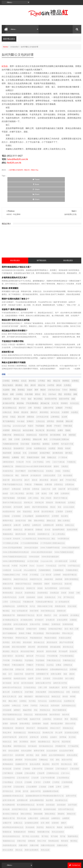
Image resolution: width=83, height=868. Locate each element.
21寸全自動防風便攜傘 (29, 523)
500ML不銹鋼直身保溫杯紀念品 (15, 537)
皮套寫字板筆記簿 (10, 717)
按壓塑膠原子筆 (42, 654)
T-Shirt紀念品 (51, 546)
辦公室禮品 (38, 379)
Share (29, 179)
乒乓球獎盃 (34, 555)
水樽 (30, 388)
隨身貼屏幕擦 (72, 510)
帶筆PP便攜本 (8, 618)
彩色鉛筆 (73, 631)
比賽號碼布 (65, 473)
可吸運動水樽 (28, 582)
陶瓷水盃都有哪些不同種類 (14, 343)
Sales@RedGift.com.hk (18, 159)
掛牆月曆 (62, 469)
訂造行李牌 (7, 767)
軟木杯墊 (40, 785)
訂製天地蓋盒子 (62, 749)
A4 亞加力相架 (33, 541)
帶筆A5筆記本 (67, 613)
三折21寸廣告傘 (58, 442)
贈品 (49, 361)
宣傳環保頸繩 (68, 604)
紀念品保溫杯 (52, 731)
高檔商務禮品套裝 (10, 825)
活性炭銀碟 (7, 690)
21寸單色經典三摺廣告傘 (59, 419)
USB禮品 (19, 374)
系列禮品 (37, 388)
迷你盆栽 (6, 789)
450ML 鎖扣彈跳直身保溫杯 (42, 532)
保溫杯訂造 (31, 568)
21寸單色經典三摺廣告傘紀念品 (53, 523)
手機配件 (30, 645)
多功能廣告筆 (36, 455)
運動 (30, 501)
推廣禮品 (66, 361)
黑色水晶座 (45, 830)
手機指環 (6, 645)
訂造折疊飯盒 (8, 762)
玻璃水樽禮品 (25, 704)
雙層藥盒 (32, 812)
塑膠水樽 (25, 455)
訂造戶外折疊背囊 (48, 758)
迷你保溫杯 (61, 785)
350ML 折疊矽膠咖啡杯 (71, 528)
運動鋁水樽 (37, 419)
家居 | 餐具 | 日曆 (71, 609)
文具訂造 (55, 383)
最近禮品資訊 (15, 241)
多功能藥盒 (75, 595)
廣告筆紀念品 (68, 627)
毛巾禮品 (32, 681)
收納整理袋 (7, 658)
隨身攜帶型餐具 (59, 510)
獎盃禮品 (74, 699)
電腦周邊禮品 (73, 816)
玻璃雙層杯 (37, 704)
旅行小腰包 (70, 658)
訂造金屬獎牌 (32, 767)
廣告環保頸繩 (43, 627)
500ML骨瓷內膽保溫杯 (50, 537)
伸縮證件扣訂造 (36, 559)
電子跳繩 (54, 816)
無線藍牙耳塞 (35, 699)
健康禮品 (46, 424)
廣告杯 (59, 365)
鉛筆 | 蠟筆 (45, 803)
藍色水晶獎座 (35, 744)
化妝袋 (40, 577)
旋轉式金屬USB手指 (43, 663)
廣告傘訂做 (45, 383)
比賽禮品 (23, 681)
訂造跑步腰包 (19, 767)
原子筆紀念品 (69, 577)
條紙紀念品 (56, 676)
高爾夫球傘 (7, 415)
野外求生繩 (21, 798)
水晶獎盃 (52, 428)
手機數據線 (38, 464)
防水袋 (48, 510)
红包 (25, 433)
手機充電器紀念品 (54, 640)
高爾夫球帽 (34, 825)
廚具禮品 (6, 622)
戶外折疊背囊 (52, 636)
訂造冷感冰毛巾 (23, 758)
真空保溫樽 (18, 487)
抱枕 (4, 654)
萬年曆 (37, 492)
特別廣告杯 (58, 699)
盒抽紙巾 (54, 717)
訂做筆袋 (17, 749)
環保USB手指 (70, 704)
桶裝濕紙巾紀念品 (42, 676)
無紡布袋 (66, 695)
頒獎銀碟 (32, 821)
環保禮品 (21, 370)
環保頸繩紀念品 (20, 713)
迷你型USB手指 (51, 379)
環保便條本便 (8, 708)
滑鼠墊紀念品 (45, 690)
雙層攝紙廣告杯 (20, 812)
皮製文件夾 (23, 717)
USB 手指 (62, 546)
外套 (55, 595)
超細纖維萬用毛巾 (43, 496)
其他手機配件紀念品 (36, 451)
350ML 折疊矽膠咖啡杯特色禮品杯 (16, 532)
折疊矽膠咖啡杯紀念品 (59, 649)
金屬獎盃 (26, 505)
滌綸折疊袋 (27, 690)
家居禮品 (68, 374)
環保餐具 (64, 383)
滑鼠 (36, 690)
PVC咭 (28, 442)
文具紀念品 (40, 401)
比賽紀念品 (7, 392)
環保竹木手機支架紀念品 (12, 482)
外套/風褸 (29, 374)
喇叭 (17, 455)
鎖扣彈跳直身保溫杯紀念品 (13, 807)
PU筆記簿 (20, 442)
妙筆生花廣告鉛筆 (21, 604)
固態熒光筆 (61, 591)
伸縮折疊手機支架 (70, 555)
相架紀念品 (7, 722)
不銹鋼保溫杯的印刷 (10, 424)
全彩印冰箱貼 (65, 568)
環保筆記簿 (39, 482)
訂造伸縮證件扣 (9, 758)
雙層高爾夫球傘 (43, 812)
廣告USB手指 (17, 460)
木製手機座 (29, 672)
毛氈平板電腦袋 (9, 478)
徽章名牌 (30, 636)
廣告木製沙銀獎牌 (19, 627)
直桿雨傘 (63, 717)
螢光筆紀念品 (66, 744)
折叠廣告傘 (68, 645)
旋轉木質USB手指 (60, 663)
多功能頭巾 (39, 600)
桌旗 (20, 676)
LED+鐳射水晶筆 (61, 541)
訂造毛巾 (37, 762)
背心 (44, 374)
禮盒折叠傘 (7, 726)
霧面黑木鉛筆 (21, 514)
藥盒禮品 (46, 744)
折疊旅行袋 (20, 649)
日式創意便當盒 (30, 667)
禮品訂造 (57, 361)
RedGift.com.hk (14, 163)
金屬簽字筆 (7, 803)
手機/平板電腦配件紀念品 (12, 464)
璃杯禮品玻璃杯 (57, 704)
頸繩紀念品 (52, 437)
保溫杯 (30, 370)
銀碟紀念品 (70, 505)
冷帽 (78, 573)
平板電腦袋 (40, 406)
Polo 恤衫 (21, 401)
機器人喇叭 (13, 681)
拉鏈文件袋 (19, 654)
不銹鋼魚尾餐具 (72, 550)
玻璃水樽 (14, 704)
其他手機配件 (21, 451)
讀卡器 (26, 771)
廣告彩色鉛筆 (52, 622)
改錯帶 (31, 658)
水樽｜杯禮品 (33, 478)
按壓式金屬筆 (56, 654)
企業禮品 (75, 361)
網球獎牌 (19, 740)
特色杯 (68, 428)
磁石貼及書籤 (28, 410)
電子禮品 (45, 816)
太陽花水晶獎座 (49, 455)
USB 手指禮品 (38, 442)
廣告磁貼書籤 (55, 627)
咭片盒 (32, 586)
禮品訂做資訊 (8, 365)
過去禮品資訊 (68, 241)
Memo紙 (6, 546)
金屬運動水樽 (48, 505)
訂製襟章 (69, 492)
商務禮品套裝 (60, 586)
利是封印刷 (43, 415)
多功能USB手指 (9, 383)
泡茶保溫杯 (55, 685)
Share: (32, 546)
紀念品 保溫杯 (69, 487)
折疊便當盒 (59, 464)
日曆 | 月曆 (42, 667)
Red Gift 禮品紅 (48, 863)
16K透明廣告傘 (63, 519)
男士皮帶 (59, 713)
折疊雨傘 (36, 469)
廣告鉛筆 (40, 631)
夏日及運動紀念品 (10, 388)
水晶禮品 (75, 392)
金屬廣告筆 (7, 505)
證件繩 (18, 771)
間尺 (23, 437)
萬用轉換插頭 (8, 744)
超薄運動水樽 (22, 780)
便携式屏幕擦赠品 (71, 559)
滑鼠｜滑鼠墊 (46, 478)
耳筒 (52, 740)
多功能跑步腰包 (27, 600)
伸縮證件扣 (7, 559)
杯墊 (68, 672)
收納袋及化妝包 (20, 658)
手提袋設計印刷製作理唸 (13, 321)
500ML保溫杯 (34, 537)
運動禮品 (6, 437)
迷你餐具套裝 (58, 433)
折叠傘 (59, 645)
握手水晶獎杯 (73, 469)
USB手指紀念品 (74, 546)
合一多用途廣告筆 (62, 582)
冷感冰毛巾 (7, 379)
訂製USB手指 (37, 749)
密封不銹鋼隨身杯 (10, 613)
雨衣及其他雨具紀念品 (11, 816)
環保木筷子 (31, 708)
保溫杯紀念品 (32, 415)
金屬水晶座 (45, 798)
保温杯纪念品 (57, 564)
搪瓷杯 (72, 654)
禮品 (26, 365)
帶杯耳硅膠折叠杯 (53, 613)
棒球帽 (73, 676)
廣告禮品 (32, 361)
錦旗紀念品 (18, 510)
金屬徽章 (59, 388)
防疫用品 (40, 807)
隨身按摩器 (69, 807)
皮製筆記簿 (34, 717)
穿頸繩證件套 (60, 726)
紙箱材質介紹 (8, 332)
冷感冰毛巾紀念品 (10, 577)
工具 (59, 455)
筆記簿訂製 (40, 410)
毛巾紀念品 (42, 681)
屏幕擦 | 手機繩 (25, 613)
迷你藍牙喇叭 (45, 433)
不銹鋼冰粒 (71, 442)
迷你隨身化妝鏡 (50, 789)
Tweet (14, 179)
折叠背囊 (48, 464)
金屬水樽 (17, 505)
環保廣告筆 (20, 708)
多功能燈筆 (64, 595)
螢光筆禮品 (51, 410)
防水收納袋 (30, 807)
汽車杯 (26, 685)
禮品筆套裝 (66, 722)
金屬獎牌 (66, 798)
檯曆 (57, 473)
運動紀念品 (51, 501)
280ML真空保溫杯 (31, 528)
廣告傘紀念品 (39, 622)
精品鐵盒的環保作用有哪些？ (15, 311)
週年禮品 (69, 433)
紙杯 (19, 492)
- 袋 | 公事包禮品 (58, 514)
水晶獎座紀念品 (40, 428)
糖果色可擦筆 (39, 731)
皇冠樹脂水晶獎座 (71, 713)
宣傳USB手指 (35, 604)
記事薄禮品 (26, 419)
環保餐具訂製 (48, 713)
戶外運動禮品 (17, 640)
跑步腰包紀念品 (61, 780)
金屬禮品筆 (37, 505)
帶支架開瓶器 (38, 613)
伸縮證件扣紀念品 (21, 559)
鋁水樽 (64, 397)
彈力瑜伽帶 (63, 631)
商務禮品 (73, 370)
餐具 (46, 419)
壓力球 (39, 595)
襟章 (76, 744)
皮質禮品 (44, 717)
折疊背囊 (26, 469)
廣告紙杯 (54, 460)
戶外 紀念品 (40, 636)
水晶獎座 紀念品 (55, 681)
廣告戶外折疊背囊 (66, 622)
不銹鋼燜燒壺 (58, 550)
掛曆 (54, 469)
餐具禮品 (74, 821)
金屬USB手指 (48, 388)
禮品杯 (5, 374)
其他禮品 (49, 451)
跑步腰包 (65, 496)
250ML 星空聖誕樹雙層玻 (12, 528)
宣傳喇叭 (46, 604)
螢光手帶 (55, 744)
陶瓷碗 (60, 807)
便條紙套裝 (38, 564)
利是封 (31, 406)
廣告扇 (35, 460)
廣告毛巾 (22, 388)
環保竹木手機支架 (60, 478)
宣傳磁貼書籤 (8, 609)
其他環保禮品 (43, 573)
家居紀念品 (7, 428)
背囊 (10, 419)
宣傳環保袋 (56, 604)
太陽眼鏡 (73, 600)
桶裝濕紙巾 (29, 676)
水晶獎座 (6, 370)
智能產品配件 (54, 667)
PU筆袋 (15, 546)
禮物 (14, 370)
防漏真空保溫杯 (33, 437)
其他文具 (19, 573)
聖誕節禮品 (27, 492)
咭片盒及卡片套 (67, 424)
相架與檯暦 (7, 433)
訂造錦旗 (43, 767)
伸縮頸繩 (59, 559)
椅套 (4, 681)
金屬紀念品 (18, 803)
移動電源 (72, 415)
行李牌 (17, 419)
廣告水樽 (21, 397)
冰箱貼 (58, 451)
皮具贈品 (71, 482)
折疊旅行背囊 (8, 649)
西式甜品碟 (7, 749)
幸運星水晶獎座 (65, 618)
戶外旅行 (58, 406)
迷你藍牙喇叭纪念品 (20, 789)
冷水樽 (21, 577)
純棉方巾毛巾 (8, 735)
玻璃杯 (5, 704)
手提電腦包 (29, 640)
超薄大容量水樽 (9, 780)
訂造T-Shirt (65, 753)
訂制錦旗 (26, 749)
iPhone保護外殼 (30, 550)
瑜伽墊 (46, 704)
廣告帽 (49, 406)
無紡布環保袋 (55, 695)
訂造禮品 (6, 361)
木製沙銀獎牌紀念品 (56, 672)
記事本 (59, 767)
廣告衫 (38, 374)
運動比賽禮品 (50, 794)
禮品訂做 (41, 365)
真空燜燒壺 (24, 722)
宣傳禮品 (15, 361)
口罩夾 (5, 582)
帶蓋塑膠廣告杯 (36, 618)
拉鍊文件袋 (46, 469)
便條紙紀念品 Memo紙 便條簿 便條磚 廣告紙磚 (33, 446)
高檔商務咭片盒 (43, 514)
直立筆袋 (72, 717)
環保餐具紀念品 (34, 713)
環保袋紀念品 (68, 708)
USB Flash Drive (54, 370)
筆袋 (59, 487)
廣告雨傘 (20, 383)
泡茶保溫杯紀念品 (69, 685)
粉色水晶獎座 (14, 731)
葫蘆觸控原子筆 (21, 744)
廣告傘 (16, 379)
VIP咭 (48, 442)
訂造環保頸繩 (67, 762)
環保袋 (16, 392)
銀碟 (12, 374)
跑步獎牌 (49, 780)
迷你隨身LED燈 (36, 789)
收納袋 (5, 473)
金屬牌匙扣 (56, 798)
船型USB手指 (67, 740)
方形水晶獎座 (58, 658)
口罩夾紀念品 (15, 582)
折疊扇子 (6, 469)
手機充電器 (68, 406)
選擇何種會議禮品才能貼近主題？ (17, 247)
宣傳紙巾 (30, 401)
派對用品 (51, 401)
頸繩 (43, 437)
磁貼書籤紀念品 (44, 722)
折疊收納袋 (16, 469)
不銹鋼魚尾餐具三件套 (11, 555)
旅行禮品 (30, 473)
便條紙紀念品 (19, 415)
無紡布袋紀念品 (9, 699)
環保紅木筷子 (55, 708)
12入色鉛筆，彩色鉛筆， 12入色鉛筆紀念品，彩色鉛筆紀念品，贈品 (29, 519)
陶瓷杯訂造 (50, 807)
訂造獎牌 (47, 762)
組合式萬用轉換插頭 (57, 735)
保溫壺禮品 (7, 568)
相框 (15, 722)
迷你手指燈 (72, 785)
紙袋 (37, 735)
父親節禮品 (47, 699)
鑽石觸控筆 (29, 510)
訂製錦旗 (6, 496)
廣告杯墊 (32, 627)
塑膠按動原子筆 (9, 595)
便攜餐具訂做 (8, 446)
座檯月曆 (6, 460)
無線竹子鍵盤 (22, 699)
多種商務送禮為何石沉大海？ (15, 258)
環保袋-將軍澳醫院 (10, 268)
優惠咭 (56, 446)
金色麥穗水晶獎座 (32, 803)
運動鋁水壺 (71, 794)
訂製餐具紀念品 (53, 753)
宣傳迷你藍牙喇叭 (55, 609)
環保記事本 (7, 713)
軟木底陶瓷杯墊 (9, 785)
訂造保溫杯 (33, 433)
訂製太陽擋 (74, 749)
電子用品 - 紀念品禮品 (31, 816)
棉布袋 (65, 676)
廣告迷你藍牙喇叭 (27, 631)
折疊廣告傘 (70, 464)
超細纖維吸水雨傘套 (51, 771)
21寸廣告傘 (63, 437)
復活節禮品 (20, 636)
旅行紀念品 (55, 392)
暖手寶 (65, 667)
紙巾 (4, 419)
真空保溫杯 (7, 487)
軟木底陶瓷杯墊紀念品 (26, 785)
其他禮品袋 (54, 573)
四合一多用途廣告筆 (20, 591)
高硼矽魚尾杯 (62, 825)
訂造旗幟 (28, 762)
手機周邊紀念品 (69, 640)
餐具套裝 (65, 821)
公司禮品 (41, 361)
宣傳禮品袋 (20, 609)
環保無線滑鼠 (43, 708)
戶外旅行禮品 (71, 460)
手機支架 (28, 464)
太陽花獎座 (7, 604)
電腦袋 (68, 410)
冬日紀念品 (74, 383)
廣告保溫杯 (27, 622)
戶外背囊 (6, 640)
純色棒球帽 (20, 735)
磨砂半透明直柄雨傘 (40, 487)
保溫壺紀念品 (19, 568)
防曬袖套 (39, 510)
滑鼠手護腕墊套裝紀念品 (12, 695)
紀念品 (5, 66)
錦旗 (73, 379)
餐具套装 (32, 514)
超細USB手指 (36, 771)
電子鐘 (63, 816)
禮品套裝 (25, 392)
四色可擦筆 (34, 591)
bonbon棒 (17, 550)
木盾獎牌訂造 (17, 672)
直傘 (65, 415)
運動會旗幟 (38, 794)
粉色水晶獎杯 (26, 731)
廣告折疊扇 (44, 460)
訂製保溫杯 (49, 749)
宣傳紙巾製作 (32, 609)
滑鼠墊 (60, 428)
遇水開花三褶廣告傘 (10, 794)
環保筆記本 (28, 482)
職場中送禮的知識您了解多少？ (16, 279)
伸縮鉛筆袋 (49, 559)
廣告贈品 (19, 365)
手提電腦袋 (40, 640)
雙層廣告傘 (7, 812)
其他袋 (71, 573)
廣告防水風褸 (51, 631)
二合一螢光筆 (46, 555)
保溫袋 (40, 568)
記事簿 (66, 767)
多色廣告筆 (50, 600)
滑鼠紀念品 (28, 695)
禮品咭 (53, 487)
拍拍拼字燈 (30, 654)
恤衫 (30, 379)
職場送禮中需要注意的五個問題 (16, 300)
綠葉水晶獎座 (8, 740)
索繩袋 (44, 735)
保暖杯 (47, 564)
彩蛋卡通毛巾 (8, 636)
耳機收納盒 (43, 740)
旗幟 (75, 374)
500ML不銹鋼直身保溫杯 (64, 532)
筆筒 (4, 731)
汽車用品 (34, 685)
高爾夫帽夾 (23, 825)
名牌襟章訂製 (22, 586)
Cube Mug (7, 406)
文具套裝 (47, 658)
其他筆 (64, 573)
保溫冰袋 (68, 564)
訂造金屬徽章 (28, 496)
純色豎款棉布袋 (9, 492)
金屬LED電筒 (33, 798)
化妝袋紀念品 (50, 577)
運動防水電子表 (9, 798)
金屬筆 (60, 410)
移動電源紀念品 (20, 726)
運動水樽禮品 (39, 501)
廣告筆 (33, 365)
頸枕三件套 (42, 821)
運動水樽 (69, 401)
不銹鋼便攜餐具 (45, 550)
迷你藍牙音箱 (21, 501)
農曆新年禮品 (8, 501)
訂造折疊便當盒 (63, 758)
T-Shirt (65, 370)
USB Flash (52, 374)
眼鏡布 (33, 722)
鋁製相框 (55, 803)
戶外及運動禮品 (32, 383)
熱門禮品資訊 (41, 241)
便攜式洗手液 (8, 564)
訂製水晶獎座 (30, 753)
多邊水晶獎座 (62, 600)
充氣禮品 (65, 446)
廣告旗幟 (6, 627)
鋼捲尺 (64, 803)
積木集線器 (32, 726)
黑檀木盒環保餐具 (32, 830)
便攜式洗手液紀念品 (23, 564)
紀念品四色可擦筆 (66, 731)
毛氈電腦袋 (21, 478)
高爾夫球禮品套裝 (48, 825)
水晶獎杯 (6, 685)
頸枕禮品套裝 (54, 821)
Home (5, 47)
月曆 (51, 473)
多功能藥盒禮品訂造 (10, 600)
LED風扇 (73, 541)
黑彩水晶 (19, 830)
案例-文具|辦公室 (9, 676)
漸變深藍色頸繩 (41, 695)
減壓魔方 (17, 690)
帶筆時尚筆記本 (22, 618)
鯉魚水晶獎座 (8, 830)
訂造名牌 (35, 758)
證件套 (5, 397)
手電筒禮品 (40, 645)
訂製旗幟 (19, 753)
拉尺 (10, 654)
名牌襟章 (55, 424)
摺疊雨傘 (30, 397)
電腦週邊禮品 (8, 514)
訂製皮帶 (41, 753)
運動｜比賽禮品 (64, 501)
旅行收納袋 (7, 663)
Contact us (74, 845)
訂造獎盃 (56, 762)
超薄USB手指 (71, 776)
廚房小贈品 (16, 622)
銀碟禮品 (59, 505)
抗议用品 (50, 645)
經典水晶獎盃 (72, 735)
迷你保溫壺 (50, 785)
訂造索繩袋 (16, 496)
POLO (23, 379)
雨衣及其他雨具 (58, 812)
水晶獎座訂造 (69, 681)
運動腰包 (61, 794)
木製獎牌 (6, 410)
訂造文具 (19, 762)
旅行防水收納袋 (27, 663)
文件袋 (29, 428)
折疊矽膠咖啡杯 (42, 649)
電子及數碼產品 (9, 401)
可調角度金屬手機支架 (44, 582)
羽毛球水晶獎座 (31, 740)
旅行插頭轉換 (55, 415)
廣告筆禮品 (44, 392)
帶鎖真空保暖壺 (50, 618)
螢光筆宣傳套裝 (48, 492)
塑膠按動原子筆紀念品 (26, 595)
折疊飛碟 (73, 649)
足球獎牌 (55, 496)
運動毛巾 (34, 392)
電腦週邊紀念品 (9, 821)
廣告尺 (27, 460)
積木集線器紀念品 (46, 726)
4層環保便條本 (8, 442)
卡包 (59, 577)
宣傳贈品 (43, 609)
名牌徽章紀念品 (9, 586)
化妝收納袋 (31, 577)
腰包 (58, 740)
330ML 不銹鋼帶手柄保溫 (50, 528)
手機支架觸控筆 (18, 645)
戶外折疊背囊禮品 (67, 636)
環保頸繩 (60, 401)
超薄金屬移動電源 (37, 780)
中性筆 (25, 555)
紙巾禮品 (30, 735)
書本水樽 (6, 672)
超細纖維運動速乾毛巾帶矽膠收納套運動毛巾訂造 (45, 776)
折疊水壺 (30, 649)
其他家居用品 (8, 451)
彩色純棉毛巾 (19, 428)
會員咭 (44, 473)
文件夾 (38, 658)
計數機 (51, 767)
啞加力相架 (72, 586)
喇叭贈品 (6, 591)
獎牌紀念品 (16, 410)
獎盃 (60, 374)
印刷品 (13, 397)
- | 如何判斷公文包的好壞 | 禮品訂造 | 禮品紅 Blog (23, 170)
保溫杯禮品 (36, 424)
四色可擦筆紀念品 (48, 591)
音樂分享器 (21, 821)
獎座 (66, 699)
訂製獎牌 (59, 492)
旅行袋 (16, 663)
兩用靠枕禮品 (8, 573)
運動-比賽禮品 (26, 794)
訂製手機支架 (8, 753)
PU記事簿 (23, 546)
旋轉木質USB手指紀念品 (12, 667)
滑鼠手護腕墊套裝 (59, 690)
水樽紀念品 (16, 685)
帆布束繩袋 (68, 455)
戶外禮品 (68, 388)
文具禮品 (67, 365)
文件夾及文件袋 (42, 397)
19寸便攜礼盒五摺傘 (10, 523)
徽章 (62, 460)
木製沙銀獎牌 (41, 672)
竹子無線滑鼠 (73, 726)
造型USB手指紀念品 (66, 789)
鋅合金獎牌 (7, 510)
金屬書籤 (15, 437)
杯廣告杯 (76, 672)
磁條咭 (27, 487)
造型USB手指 (64, 379)
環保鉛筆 (49, 482)
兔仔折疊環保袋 (51, 568)
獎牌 (36, 370)
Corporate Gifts (47, 541)
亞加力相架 (25, 424)
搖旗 (65, 654)
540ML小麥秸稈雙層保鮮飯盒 (14, 541)
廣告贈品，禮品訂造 (10, 631)
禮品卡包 (56, 722)
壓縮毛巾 (48, 595)
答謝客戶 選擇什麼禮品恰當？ (15, 290)
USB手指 (51, 365)
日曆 (37, 473)
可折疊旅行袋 (8, 455)
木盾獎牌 (65, 392)
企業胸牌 (57, 555)
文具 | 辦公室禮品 (17, 473)
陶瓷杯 (43, 370)
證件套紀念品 (8, 771)
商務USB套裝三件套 (45, 586)
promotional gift (19, 406)
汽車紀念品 (44, 685)
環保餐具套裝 (60, 482)
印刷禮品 (66, 451)
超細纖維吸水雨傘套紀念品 (13, 776)
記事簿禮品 (55, 397)
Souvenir (40, 546)
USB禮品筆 (7, 550)
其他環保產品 (30, 573)
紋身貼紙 (17, 433)
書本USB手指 (75, 667)
